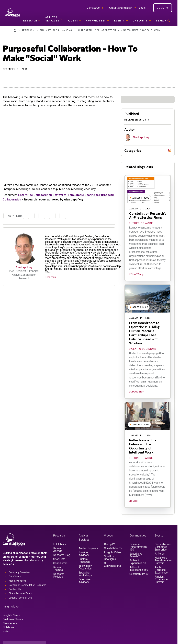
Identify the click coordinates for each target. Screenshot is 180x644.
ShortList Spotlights (110, 558)
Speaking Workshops (85, 574)
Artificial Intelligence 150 (139, 569)
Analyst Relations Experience (161, 570)
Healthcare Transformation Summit (163, 560)
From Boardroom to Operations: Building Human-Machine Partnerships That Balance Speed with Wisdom (144, 333)
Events (120, 21)
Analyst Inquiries (88, 548)
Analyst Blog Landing (56, 30)
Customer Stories (13, 619)
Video (6, 631)
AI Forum (160, 554)
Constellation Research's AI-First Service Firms (148, 215)
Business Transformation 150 (138, 547)
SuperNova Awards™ (136, 555)
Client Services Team (20, 593)
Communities (96, 21)
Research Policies (59, 575)
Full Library (60, 544)
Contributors (60, 563)
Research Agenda (59, 550)
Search (161, 21)
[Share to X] (11, 78)
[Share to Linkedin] (17, 78)
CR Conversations (112, 564)
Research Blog (62, 555)
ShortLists (59, 559)
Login (142, 8)
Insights (140, 21)
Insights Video (112, 552)
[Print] (29, 78)
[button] (5, 78)
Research (30, 21)
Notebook (8, 627)
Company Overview (19, 572)
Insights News (11, 615)
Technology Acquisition (85, 567)
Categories (133, 150)
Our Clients (15, 577)
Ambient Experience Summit (161, 579)
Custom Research (84, 560)
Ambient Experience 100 (138, 562)
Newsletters (10, 623)
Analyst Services (52, 19)
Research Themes (59, 569)
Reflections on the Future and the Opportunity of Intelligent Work (143, 446)
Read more (51, 277)
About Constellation (121, 8)
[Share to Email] (23, 78)
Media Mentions (18, 581)
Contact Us (93, 8)
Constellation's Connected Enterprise (163, 547)
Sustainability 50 (139, 574)
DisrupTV (109, 544)
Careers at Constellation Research (28, 585)
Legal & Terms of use (20, 598)
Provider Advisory (84, 554)
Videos (73, 21)
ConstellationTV (113, 548)
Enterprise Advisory (85, 581)
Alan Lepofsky (24, 267)
